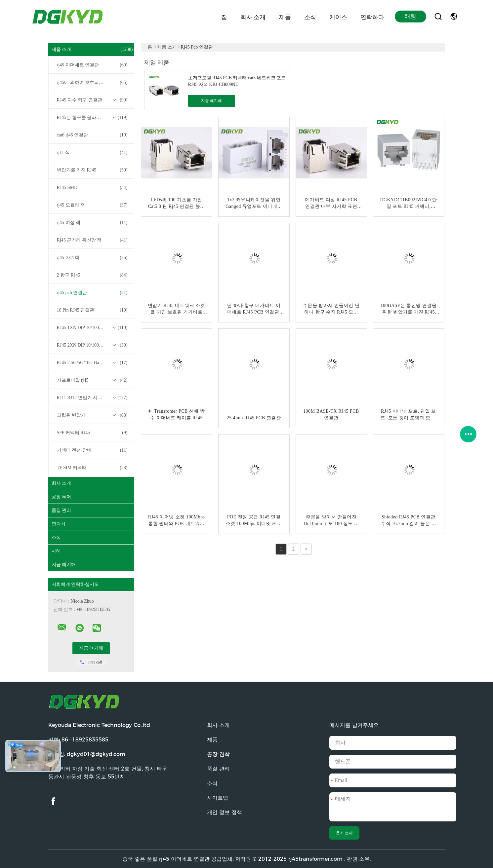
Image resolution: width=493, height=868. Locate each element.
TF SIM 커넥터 (92, 468)
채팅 (410, 17)
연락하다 (372, 17)
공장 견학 (218, 754)
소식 (310, 17)
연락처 (59, 524)
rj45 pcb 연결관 (92, 293)
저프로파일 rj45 (92, 380)
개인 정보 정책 (225, 812)
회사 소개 (253, 17)
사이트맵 (218, 798)
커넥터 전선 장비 (92, 450)
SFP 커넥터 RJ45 (92, 433)
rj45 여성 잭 (92, 223)
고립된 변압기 (92, 415)
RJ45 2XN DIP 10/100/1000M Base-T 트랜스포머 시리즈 (93, 345)
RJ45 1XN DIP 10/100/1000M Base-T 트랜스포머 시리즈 (93, 328)
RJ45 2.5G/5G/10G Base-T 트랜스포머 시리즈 (93, 363)
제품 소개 (92, 50)
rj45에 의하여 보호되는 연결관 (92, 83)
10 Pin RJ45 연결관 (92, 310)
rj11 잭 (92, 153)
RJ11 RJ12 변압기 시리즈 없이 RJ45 (92, 398)
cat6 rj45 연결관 (92, 135)
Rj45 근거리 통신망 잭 (92, 240)
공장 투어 (62, 497)
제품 (285, 17)
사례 (56, 551)
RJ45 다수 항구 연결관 (92, 100)
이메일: (87, 754)
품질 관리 (62, 510)
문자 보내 (344, 833)
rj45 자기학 (92, 258)
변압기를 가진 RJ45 (92, 170)
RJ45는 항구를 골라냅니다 (92, 118)
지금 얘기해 (64, 565)
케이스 (338, 17)
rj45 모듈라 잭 (92, 205)
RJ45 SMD (92, 188)
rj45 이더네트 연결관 (92, 65)
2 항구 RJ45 (92, 275)
